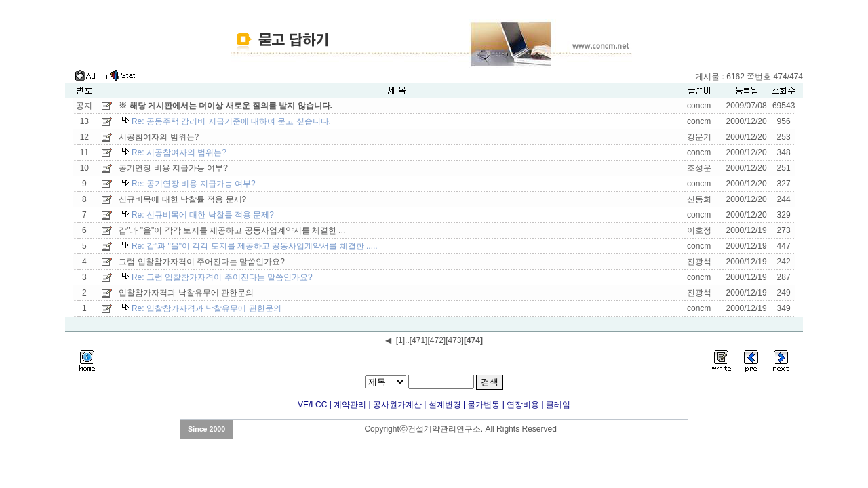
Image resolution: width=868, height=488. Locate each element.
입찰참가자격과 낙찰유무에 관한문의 (186, 293)
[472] (436, 340)
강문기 (699, 137)
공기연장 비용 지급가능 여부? (173, 168)
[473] (455, 340)
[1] (400, 340)
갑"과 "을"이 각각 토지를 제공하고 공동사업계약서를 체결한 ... (232, 230)
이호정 (699, 230)
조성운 (699, 168)
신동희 (699, 199)
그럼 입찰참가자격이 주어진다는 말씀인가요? (202, 262)
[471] (419, 340)
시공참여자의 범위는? (159, 137)
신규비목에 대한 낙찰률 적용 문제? (182, 199)
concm (699, 106)
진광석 (699, 262)
